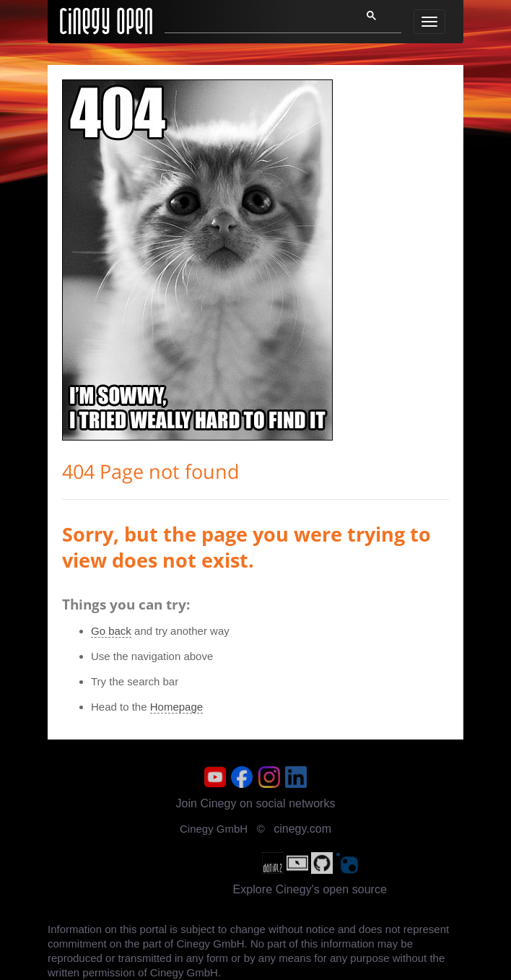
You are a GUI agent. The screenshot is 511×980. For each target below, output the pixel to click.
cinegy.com (302, 829)
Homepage (176, 707)
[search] (254, 19)
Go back (111, 631)
